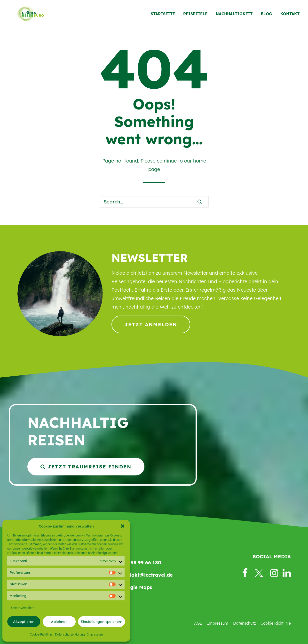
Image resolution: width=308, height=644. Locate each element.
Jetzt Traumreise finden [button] (86, 467)
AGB (198, 623)
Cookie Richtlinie (276, 623)
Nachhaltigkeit (234, 16)
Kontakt (290, 16)
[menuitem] (165, 16)
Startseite (163, 16)
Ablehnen (59, 622)
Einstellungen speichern (102, 622)
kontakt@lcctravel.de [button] (146, 575)
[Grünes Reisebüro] (27, 16)
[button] (123, 526)
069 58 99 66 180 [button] (141, 563)
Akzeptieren (24, 622)
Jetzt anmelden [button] (151, 324)
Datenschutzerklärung (70, 634)
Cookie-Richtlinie (41, 634)
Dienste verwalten (22, 608)
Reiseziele (195, 16)
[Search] (154, 202)
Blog (266, 16)
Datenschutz (244, 623)
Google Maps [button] (136, 587)
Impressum (95, 634)
